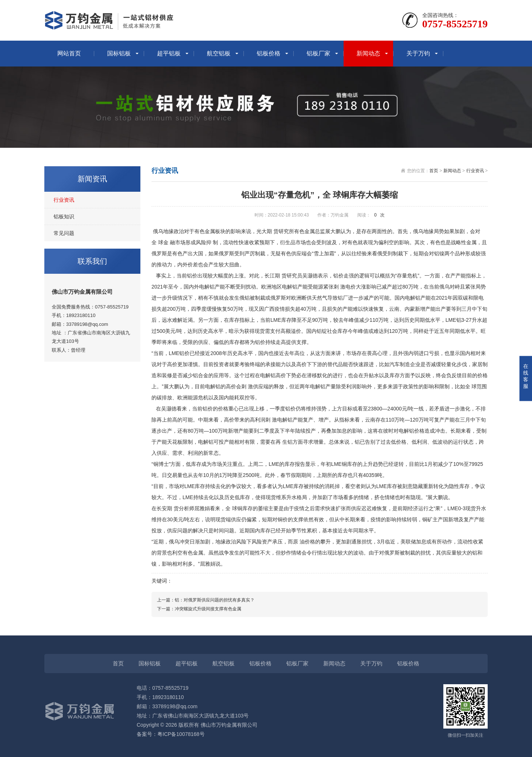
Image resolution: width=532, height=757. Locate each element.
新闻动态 (368, 53)
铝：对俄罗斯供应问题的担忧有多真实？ (215, 600)
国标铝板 (119, 53)
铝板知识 (64, 216)
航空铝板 (219, 53)
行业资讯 (64, 200)
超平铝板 (169, 53)
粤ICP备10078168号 (181, 734)
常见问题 (64, 233)
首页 (434, 171)
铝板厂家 (318, 53)
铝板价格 (269, 53)
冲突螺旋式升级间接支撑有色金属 (208, 609)
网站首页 (69, 53)
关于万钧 (418, 53)
